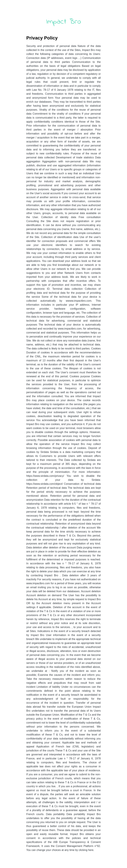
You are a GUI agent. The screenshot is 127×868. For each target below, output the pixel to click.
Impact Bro (64, 22)
